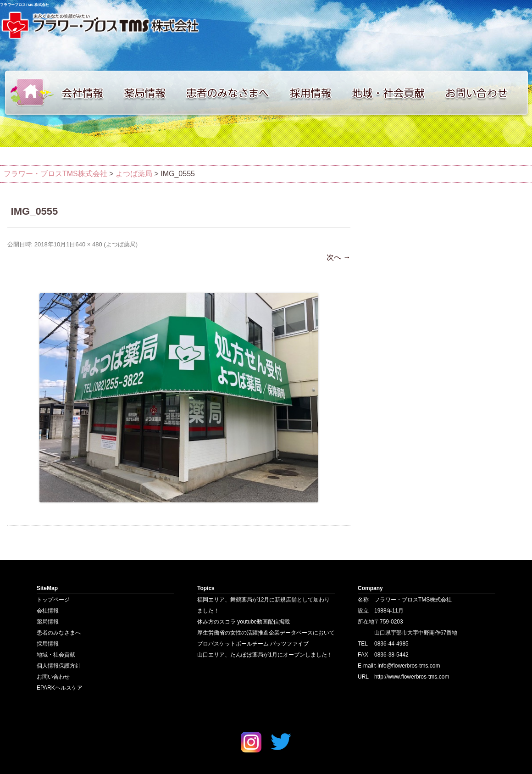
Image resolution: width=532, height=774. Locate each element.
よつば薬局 (121, 244)
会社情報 (87, 93)
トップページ (28, 93)
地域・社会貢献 (394, 93)
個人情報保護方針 (59, 666)
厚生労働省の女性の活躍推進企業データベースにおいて (266, 633)
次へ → (338, 257)
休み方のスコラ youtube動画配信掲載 (244, 622)
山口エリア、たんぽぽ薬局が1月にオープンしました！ (265, 655)
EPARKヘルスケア (60, 688)
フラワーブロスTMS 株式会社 (25, 5)
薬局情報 (149, 93)
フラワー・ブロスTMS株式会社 (55, 174)
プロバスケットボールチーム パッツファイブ (253, 644)
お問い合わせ (486, 93)
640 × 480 (89, 244)
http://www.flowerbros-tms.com (412, 677)
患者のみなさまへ (232, 93)
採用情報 (316, 93)
